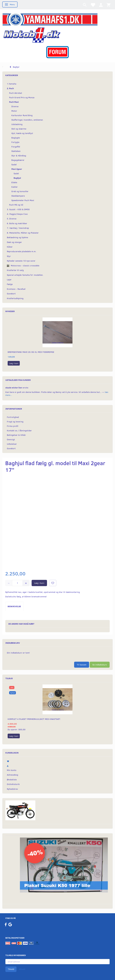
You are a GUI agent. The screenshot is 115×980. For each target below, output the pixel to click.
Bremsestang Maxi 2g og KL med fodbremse (31, 352)
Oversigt (11, 439)
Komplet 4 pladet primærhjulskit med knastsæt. (34, 719)
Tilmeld (11, 969)
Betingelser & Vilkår (16, 435)
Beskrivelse (14, 606)
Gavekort (11, 448)
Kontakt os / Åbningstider (19, 430)
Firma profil (13, 426)
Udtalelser (12, 444)
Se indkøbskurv (100, 665)
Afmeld (22, 969)
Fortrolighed (13, 417)
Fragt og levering (15, 422)
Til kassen (82, 665)
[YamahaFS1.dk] (50, 19)
